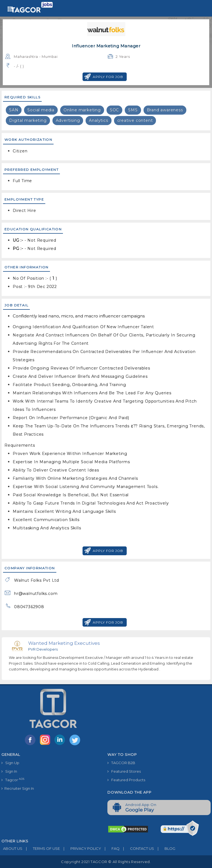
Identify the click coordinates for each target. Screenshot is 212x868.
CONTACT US (137, 848)
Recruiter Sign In (18, 788)
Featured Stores (124, 771)
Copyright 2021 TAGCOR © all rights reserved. (106, 862)
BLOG (165, 848)
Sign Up (10, 763)
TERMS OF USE (41, 848)
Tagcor (13, 780)
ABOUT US (12, 848)
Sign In (9, 771)
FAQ (110, 848)
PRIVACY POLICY (80, 848)
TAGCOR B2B (121, 763)
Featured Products (126, 780)
